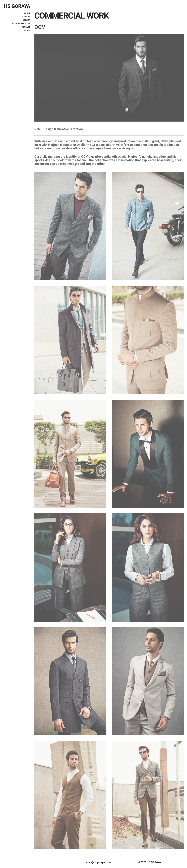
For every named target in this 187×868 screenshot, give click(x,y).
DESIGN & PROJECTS (21, 24)
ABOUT (27, 13)
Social (27, 30)
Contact (26, 27)
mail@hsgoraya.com (98, 862)
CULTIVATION (24, 17)
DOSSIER (26, 20)
